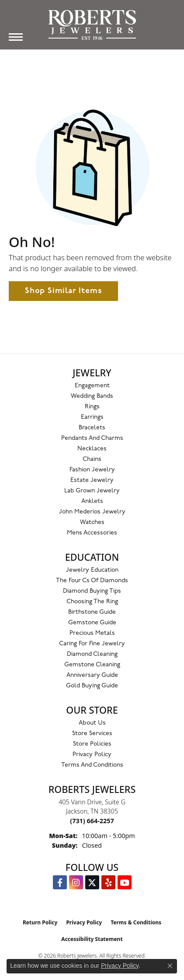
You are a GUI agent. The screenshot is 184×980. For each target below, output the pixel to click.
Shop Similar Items (63, 291)
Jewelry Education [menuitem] (92, 570)
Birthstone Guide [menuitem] (92, 612)
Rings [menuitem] (92, 407)
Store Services (92, 734)
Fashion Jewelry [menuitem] (92, 470)
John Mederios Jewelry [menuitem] (92, 512)
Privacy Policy (92, 755)
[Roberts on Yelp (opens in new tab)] (108, 882)
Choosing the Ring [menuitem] (92, 602)
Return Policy (40, 922)
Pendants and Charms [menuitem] (92, 438)
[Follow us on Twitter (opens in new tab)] (92, 882)
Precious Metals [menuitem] (92, 633)
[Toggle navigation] (16, 37)
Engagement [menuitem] (92, 386)
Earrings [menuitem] (92, 417)
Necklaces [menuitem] (92, 449)
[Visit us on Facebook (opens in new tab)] (60, 882)
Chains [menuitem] (92, 459)
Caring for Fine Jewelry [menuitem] (92, 644)
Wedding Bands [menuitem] (92, 396)
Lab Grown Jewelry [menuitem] (92, 491)
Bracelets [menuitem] (92, 428)
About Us (92, 723)
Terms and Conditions (92, 765)
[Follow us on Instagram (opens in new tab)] (76, 882)
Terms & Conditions (136, 922)
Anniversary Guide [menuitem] (92, 675)
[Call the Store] (92, 821)
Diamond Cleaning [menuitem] (92, 654)
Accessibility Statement (92, 939)
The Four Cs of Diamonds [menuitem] (92, 581)
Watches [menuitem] (92, 522)
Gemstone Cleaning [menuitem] (92, 665)
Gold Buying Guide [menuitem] (92, 686)
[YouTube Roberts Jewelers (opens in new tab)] (125, 882)
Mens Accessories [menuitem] (92, 533)
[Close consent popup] (170, 966)
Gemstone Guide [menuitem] (92, 623)
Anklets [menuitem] (92, 501)
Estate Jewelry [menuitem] (92, 480)
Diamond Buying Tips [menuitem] (92, 591)
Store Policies (92, 744)
